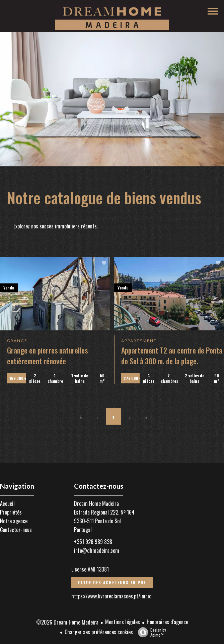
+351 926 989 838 (93, 542)
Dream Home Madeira (96, 503)
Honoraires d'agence (167, 622)
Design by (150, 632)
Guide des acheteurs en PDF (112, 582)
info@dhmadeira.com (97, 550)
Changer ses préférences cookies (99, 632)
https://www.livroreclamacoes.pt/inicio (111, 596)
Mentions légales (123, 622)
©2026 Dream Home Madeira (67, 622)
